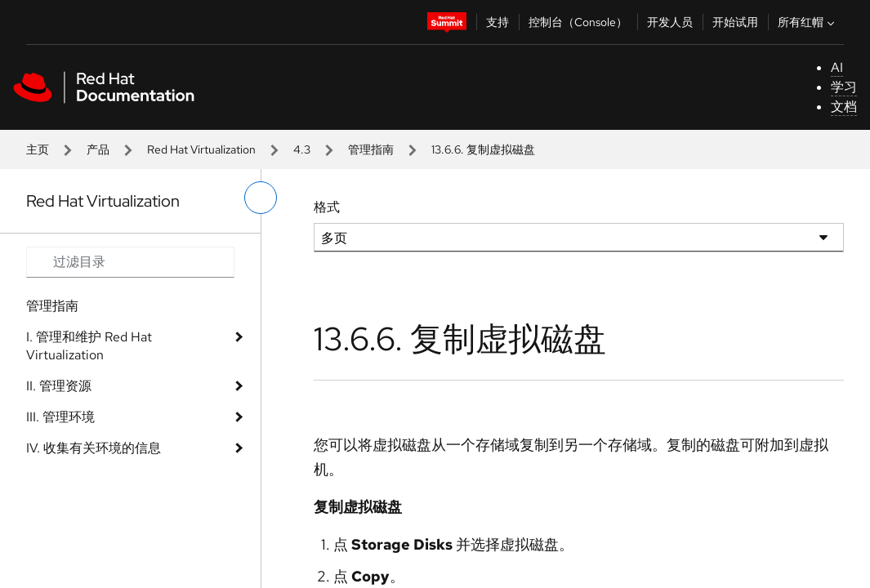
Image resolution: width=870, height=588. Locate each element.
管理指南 (371, 149)
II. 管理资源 (59, 386)
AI (837, 67)
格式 (327, 207)
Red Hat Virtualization (201, 149)
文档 (844, 107)
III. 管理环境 (60, 417)
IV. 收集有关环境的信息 (94, 448)
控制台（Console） (578, 22)
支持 (497, 22)
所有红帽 (808, 22)
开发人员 (670, 22)
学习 (844, 87)
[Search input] (130, 262)
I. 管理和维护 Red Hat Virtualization (89, 346)
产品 (98, 149)
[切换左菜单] (261, 198)
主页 (38, 149)
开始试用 (735, 22)
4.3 (302, 149)
